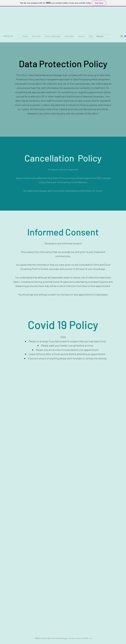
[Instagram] (122, 36)
